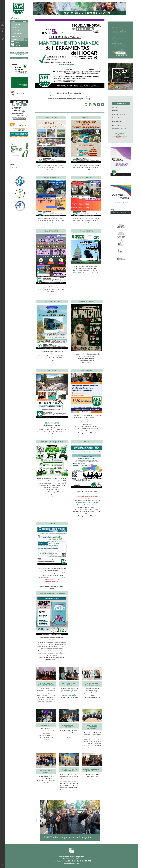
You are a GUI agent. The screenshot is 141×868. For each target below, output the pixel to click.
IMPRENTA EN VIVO (87, 302)
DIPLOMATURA (87, 371)
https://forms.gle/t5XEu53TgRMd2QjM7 (52, 586)
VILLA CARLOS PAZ (51, 231)
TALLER (87, 442)
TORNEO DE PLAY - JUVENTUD (52, 442)
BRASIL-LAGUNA (51, 118)
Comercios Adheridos (119, 114)
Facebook (3, 31)
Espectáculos (116, 118)
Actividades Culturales (119, 34)
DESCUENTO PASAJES (52, 302)
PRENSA (115, 28)
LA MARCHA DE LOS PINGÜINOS (69, 726)
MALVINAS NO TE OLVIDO (46, 771)
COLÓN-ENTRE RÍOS (51, 178)
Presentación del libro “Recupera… (52, 593)
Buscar (13, 164)
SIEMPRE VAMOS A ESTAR (69, 684)
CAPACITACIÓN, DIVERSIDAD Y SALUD (46, 684)
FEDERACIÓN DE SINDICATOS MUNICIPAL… (92, 727)
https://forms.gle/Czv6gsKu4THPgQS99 (87, 509)
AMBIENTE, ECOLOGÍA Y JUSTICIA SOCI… (92, 770)
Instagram (3, 24)
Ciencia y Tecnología (118, 46)
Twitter (3, 39)
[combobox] (20, 168)
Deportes (115, 40)
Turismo (115, 37)
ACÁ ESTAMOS (46, 725)
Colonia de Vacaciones (119, 129)
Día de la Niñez (117, 125)
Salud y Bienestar (117, 43)
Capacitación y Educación (120, 31)
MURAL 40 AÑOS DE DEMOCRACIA (69, 770)
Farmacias (115, 111)
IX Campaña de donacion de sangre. (92, 684)
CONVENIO (52, 371)
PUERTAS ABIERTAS (86, 231)
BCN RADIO (77, 273)
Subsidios (115, 107)
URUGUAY (86, 118)
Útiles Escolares (117, 122)
